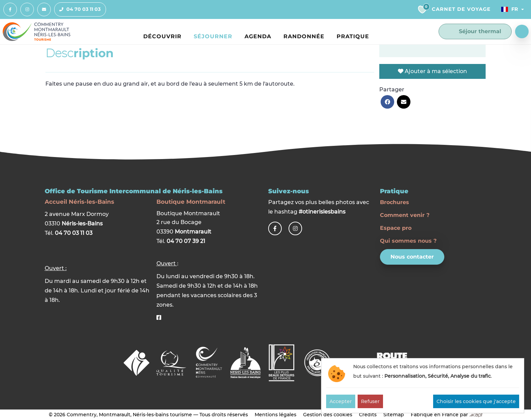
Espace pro (396, 228)
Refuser (370, 401)
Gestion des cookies (328, 415)
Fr (510, 9)
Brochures (395, 202)
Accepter (341, 401)
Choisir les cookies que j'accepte (476, 401)
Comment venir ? (405, 215)
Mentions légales (275, 415)
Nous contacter (412, 257)
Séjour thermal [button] (475, 31)
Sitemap (394, 415)
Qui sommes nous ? (408, 241)
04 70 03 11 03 (78, 9)
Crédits (368, 415)
